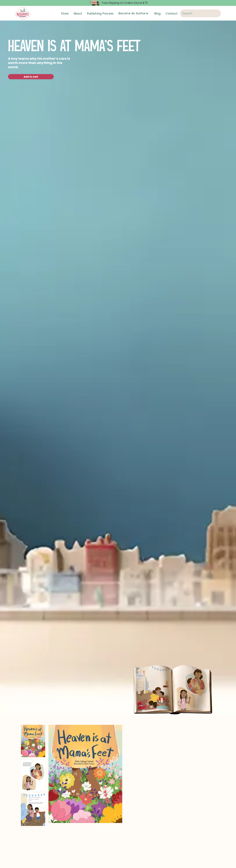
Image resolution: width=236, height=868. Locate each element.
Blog (157, 14)
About (78, 14)
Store (65, 14)
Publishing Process (100, 14)
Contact (172, 14)
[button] (134, 13)
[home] (23, 13)
